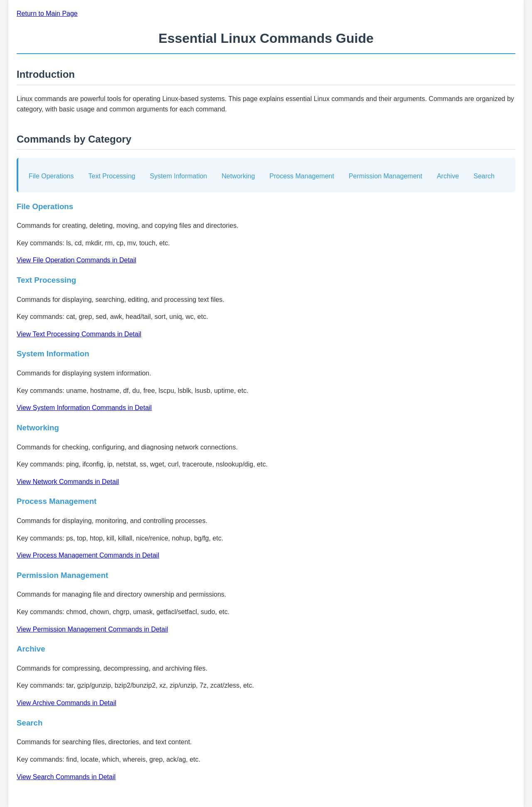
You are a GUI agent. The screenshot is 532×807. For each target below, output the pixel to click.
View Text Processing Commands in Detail (79, 334)
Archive (448, 176)
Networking (238, 176)
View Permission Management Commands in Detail (92, 629)
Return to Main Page (47, 14)
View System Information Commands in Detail (84, 408)
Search (484, 176)
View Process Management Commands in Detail (88, 555)
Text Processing (112, 176)
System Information (178, 176)
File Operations (51, 176)
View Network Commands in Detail (68, 482)
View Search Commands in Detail (66, 777)
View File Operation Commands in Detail (76, 260)
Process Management (302, 176)
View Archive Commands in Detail (66, 703)
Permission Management (385, 176)
